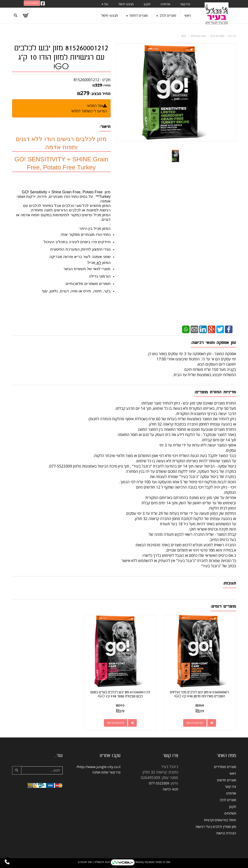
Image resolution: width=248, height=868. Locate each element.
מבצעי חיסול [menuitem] (126, 4)
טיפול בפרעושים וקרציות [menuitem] (220, 817)
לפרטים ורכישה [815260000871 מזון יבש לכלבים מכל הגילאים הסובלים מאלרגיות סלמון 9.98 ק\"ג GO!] (196, 720)
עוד (105, 4)
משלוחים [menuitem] (230, 810)
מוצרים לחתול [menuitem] (137, 15)
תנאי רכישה (170, 786)
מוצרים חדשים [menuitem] (227, 777)
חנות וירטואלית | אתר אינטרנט (94, 859)
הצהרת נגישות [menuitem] (226, 830)
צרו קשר (115, 769)
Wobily (139, 859)
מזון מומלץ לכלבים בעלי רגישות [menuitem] (216, 824)
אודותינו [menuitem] (165, 4)
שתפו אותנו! (100, 769)
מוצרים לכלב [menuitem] (166, 15)
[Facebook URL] (43, 4)
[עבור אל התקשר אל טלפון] (7, 862)
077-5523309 (159, 781)
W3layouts (119, 866)
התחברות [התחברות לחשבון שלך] (32, 3)
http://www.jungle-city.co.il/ (99, 764)
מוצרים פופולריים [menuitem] (225, 764)
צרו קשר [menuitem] (185, 4)
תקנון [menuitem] (147, 4)
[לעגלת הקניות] (26, 16)
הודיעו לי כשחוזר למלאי (89, 111)
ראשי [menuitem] (188, 15)
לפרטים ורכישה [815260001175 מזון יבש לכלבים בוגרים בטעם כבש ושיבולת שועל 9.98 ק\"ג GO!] (119, 720)
